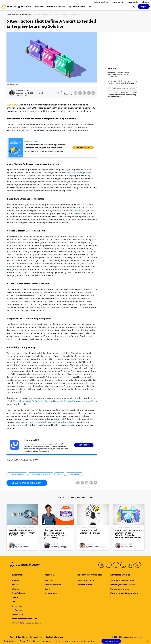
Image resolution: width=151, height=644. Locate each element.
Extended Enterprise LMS (41, 474)
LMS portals (80, 211)
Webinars (16, 589)
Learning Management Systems (21, 528)
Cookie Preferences (54, 637)
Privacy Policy (37, 637)
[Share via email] (89, 93)
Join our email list (101, 2)
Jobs (14, 602)
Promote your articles (120, 589)
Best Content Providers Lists (24, 619)
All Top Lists (17, 610)
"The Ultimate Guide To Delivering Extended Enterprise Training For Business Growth (52, 401)
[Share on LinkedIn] (84, 93)
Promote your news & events (123, 585)
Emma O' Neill (24, 91)
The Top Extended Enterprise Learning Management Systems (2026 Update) (122, 82)
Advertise (145, 2)
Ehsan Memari (129, 547)
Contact (48, 589)
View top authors (85, 585)
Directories (17, 606)
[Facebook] (101, 565)
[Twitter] (109, 565)
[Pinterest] (131, 565)
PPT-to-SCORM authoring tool (26, 623)
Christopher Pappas (61, 547)
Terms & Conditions (19, 637)
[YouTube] (123, 565)
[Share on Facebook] (75, 93)
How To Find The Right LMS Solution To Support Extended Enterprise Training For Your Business (122, 95)
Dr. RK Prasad (23, 547)
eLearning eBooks (17, 474)
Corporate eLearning (21, 15)
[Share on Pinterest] (93, 93)
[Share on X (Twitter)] (80, 93)
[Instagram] (138, 565)
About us (49, 580)
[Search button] (134, 6)
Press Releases (18, 593)
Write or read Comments (27, 483)
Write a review (117, 2)
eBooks (15, 585)
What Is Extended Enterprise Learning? (123, 88)
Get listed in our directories (122, 580)
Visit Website (84, 445)
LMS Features (75, 474)
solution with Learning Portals (77, 173)
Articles (15, 580)
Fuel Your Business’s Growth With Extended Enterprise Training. (45, 422)
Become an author (86, 580)
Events (15, 597)
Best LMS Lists (18, 614)
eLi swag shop (51, 593)
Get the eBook (83, 147)
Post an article (132, 2)
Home (9, 15)
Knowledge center (53, 585)
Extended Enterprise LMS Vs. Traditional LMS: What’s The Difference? (119, 74)
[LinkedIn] (116, 565)
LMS (60, 474)
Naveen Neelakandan (97, 547)
